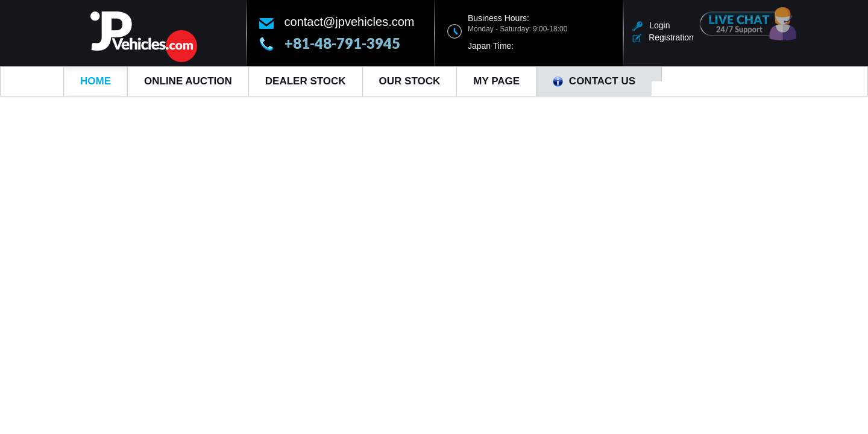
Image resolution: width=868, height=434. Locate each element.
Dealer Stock (306, 81)
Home (96, 81)
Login (651, 25)
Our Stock (410, 81)
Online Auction (188, 81)
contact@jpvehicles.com (350, 22)
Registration (663, 37)
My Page (496, 81)
